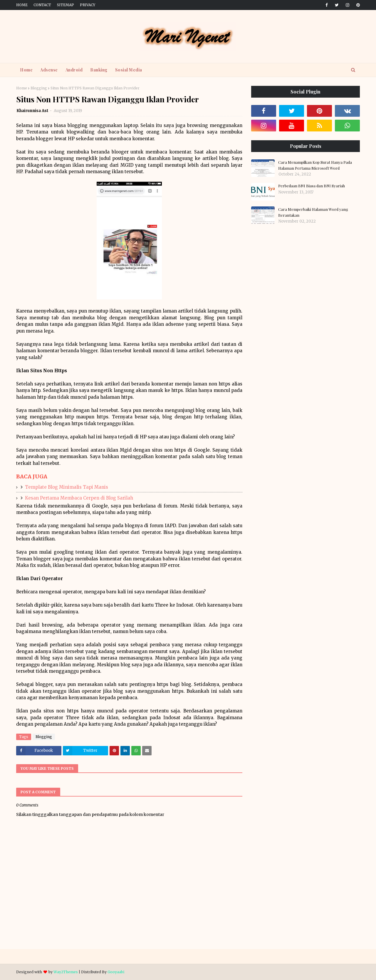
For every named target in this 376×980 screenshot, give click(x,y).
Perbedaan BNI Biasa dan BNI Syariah (312, 186)
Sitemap (66, 5)
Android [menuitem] (74, 70)
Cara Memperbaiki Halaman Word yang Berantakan (313, 212)
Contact (42, 5)
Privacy (88, 5)
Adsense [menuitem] (49, 70)
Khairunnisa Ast (32, 111)
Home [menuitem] (26, 70)
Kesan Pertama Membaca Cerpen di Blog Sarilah (79, 498)
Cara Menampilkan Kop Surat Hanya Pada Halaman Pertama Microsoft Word (315, 165)
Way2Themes (66, 972)
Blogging (39, 88)
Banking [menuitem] (99, 70)
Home (22, 5)
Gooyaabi (116, 972)
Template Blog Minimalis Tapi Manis (67, 487)
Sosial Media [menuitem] (129, 70)
